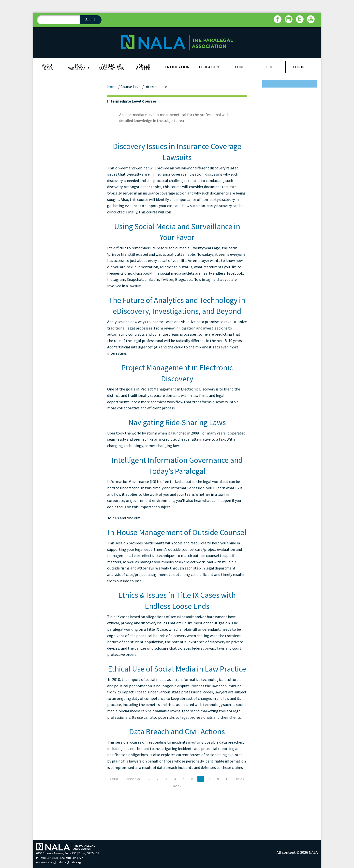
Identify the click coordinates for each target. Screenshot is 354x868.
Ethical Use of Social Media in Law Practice (177, 669)
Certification (176, 67)
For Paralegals (79, 67)
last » (177, 786)
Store (238, 67)
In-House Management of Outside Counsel (177, 532)
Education (209, 67)
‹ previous (133, 779)
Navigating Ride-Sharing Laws (177, 422)
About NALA (48, 67)
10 (227, 779)
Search (91, 20)
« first (114, 779)
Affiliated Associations (111, 67)
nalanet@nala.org (69, 862)
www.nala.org (45, 862)
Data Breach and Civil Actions (177, 732)
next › (240, 779)
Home (112, 87)
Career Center (143, 67)
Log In (299, 67)
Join (268, 67)
